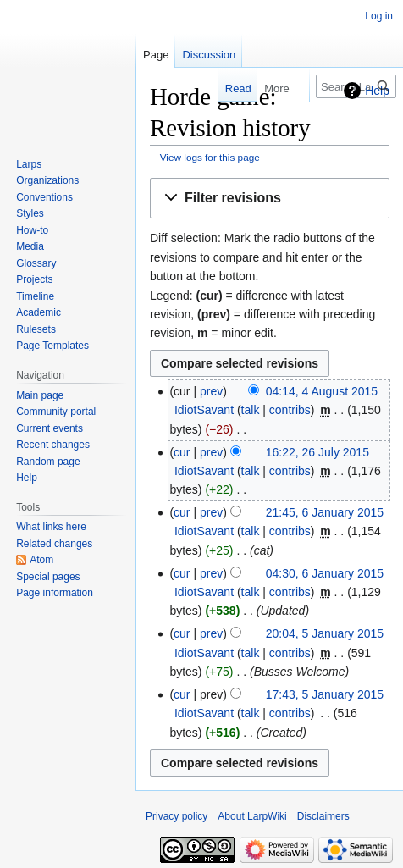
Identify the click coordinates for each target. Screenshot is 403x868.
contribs (290, 410)
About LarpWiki (252, 816)
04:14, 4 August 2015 (322, 391)
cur (182, 452)
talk (251, 410)
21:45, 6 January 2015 (325, 512)
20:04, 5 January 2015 (325, 633)
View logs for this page (210, 157)
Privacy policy (177, 816)
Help (377, 91)
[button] (270, 199)
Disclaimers (323, 816)
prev (211, 391)
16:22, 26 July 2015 (317, 452)
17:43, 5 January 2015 (325, 694)
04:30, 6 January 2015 (325, 573)
